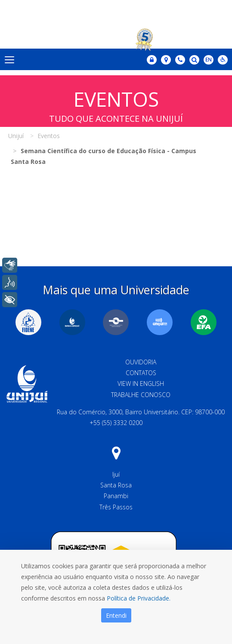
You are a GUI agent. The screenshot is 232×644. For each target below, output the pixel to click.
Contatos (141, 373)
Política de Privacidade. (139, 598)
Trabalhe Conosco (141, 395)
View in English (141, 384)
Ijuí (116, 474)
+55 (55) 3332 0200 (116, 423)
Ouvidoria (141, 362)
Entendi (116, 615)
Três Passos (116, 507)
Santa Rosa (116, 485)
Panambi (116, 496)
